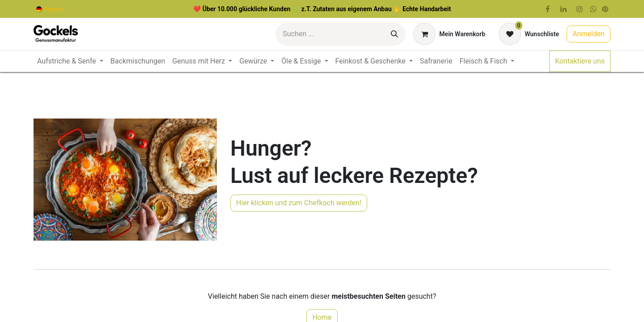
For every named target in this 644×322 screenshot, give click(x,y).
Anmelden (589, 34)
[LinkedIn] (563, 9)
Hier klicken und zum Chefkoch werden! (299, 203)
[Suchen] (394, 34)
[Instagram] (580, 9)
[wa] (593, 9)
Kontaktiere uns (580, 61)
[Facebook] (547, 9)
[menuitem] (70, 61)
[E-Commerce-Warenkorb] (449, 34)
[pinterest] (605, 9)
